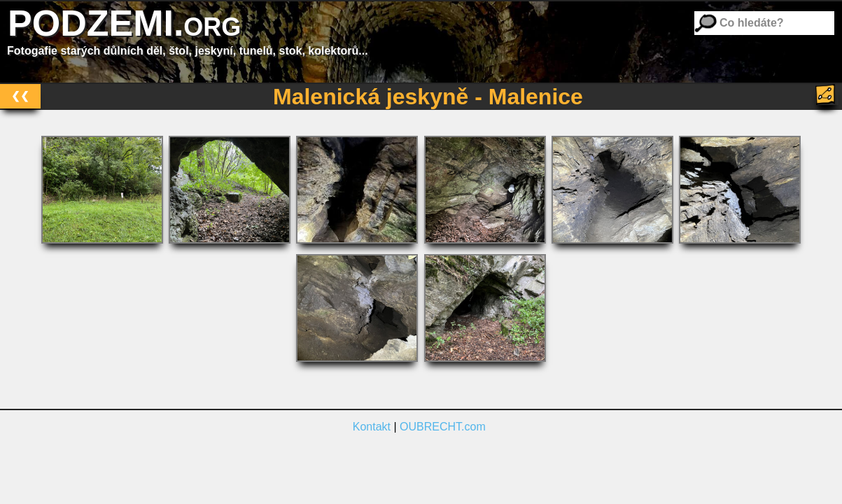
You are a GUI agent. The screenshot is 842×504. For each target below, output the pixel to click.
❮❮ (20, 96)
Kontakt (372, 427)
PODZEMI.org (124, 23)
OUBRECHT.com (443, 427)
